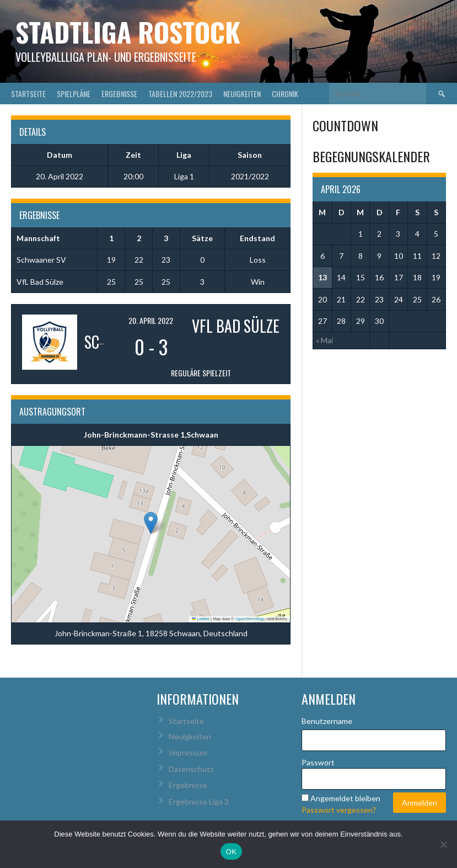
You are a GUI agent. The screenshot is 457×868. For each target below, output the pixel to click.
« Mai (324, 340)
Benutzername (327, 721)
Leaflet (201, 619)
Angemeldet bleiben (345, 798)
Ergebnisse (119, 94)
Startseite (28, 94)
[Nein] (443, 844)
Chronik (285, 94)
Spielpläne (74, 94)
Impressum (188, 752)
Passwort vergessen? (339, 810)
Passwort (318, 762)
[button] (151, 523)
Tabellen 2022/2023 (180, 94)
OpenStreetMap (250, 619)
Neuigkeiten (242, 94)
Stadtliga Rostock (128, 32)
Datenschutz (191, 769)
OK (231, 852)
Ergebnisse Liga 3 (199, 802)
